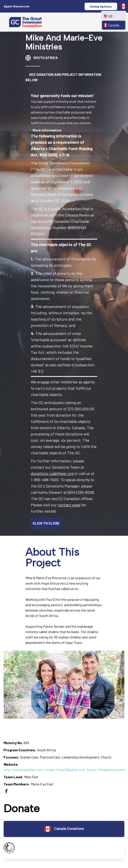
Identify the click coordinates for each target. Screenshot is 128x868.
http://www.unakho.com (24, 770)
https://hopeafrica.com (106, 770)
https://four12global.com (65, 770)
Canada (111, 25)
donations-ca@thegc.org (52, 473)
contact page (69, 505)
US (108, 16)
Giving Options (101, 6)
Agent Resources (17, 6)
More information (47, 130)
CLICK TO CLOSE (46, 523)
